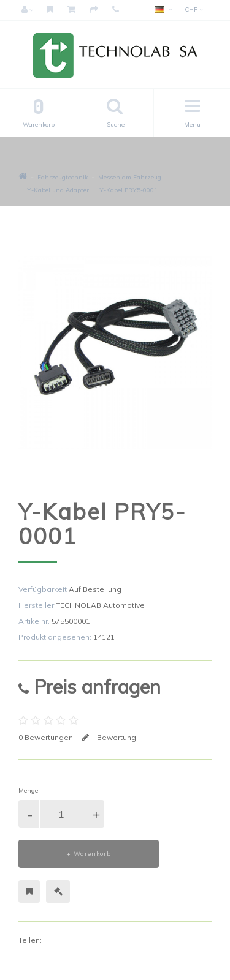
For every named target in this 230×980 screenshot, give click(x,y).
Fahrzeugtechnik (63, 177)
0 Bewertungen (46, 737)
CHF (194, 9)
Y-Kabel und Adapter (58, 190)
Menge (28, 791)
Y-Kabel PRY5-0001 (128, 190)
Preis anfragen (90, 686)
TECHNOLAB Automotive (100, 605)
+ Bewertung (109, 737)
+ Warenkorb (89, 854)
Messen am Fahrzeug (130, 177)
